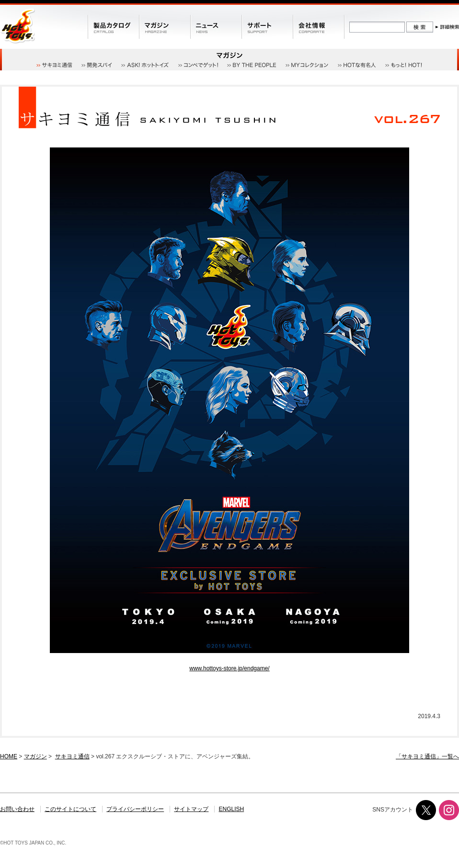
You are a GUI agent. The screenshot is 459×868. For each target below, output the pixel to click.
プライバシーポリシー (135, 809)
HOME (9, 756)
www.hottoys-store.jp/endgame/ (229, 668)
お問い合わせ (17, 809)
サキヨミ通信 (72, 756)
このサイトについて (70, 809)
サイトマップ (191, 809)
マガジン (35, 756)
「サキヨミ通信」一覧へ (427, 756)
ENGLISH (232, 809)
